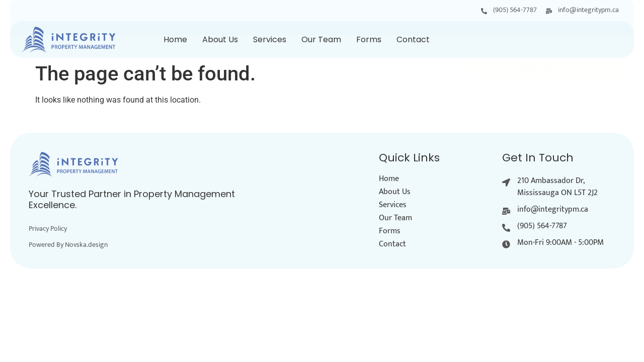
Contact (413, 39)
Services (270, 39)
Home (175, 39)
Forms (369, 39)
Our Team (321, 39)
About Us (220, 39)
